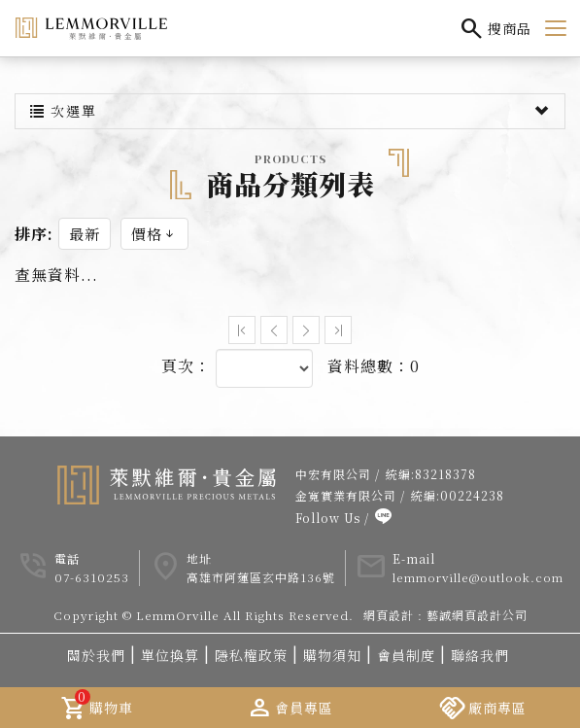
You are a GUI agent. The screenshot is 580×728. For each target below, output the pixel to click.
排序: (34, 242)
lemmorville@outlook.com (478, 586)
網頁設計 (389, 623)
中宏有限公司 (333, 482)
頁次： (186, 374)
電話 (67, 566)
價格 (154, 242)
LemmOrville (91, 28)
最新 (85, 242)
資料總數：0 (374, 374)
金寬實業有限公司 (346, 503)
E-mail (414, 566)
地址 (199, 566)
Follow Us (328, 525)
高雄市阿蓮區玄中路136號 (261, 586)
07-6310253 (92, 586)
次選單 (290, 119)
